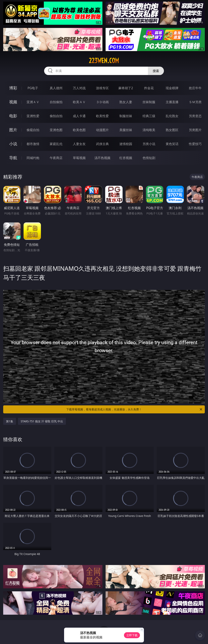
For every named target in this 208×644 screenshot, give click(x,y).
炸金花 (149, 88)
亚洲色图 (56, 130)
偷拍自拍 (56, 116)
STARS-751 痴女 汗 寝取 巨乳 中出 (42, 421)
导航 (13, 158)
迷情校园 (126, 144)
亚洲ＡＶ (33, 102)
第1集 (10, 421)
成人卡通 (79, 116)
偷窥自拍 (33, 130)
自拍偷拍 (56, 102)
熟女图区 (172, 130)
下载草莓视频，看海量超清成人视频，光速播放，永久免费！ (135, 409)
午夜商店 (56, 158)
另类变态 (195, 116)
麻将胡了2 (126, 88)
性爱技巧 (195, 144)
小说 (13, 144)
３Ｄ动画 (102, 102)
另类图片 (195, 130)
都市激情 (33, 144)
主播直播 (172, 102)
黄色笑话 (172, 144)
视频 (13, 102)
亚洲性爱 (33, 116)
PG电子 (33, 88)
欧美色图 (79, 130)
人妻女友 (79, 144)
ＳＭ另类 (195, 102)
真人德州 (56, 88)
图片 (13, 130)
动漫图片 (102, 130)
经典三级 (149, 116)
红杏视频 (126, 158)
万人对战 (79, 88)
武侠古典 (102, 144)
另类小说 (149, 144)
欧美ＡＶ (79, 102)
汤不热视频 (102, 158)
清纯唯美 (149, 130)
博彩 (13, 88)
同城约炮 (33, 158)
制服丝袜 (126, 116)
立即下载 (132, 635)
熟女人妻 (126, 102)
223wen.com (104, 61)
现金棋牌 (172, 88)
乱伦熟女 (172, 116)
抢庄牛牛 (195, 88)
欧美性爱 (102, 116)
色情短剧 (149, 158)
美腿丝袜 (126, 130)
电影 (13, 116)
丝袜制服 (149, 102)
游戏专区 (102, 88)
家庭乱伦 (56, 144)
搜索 (156, 71)
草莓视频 (79, 158)
